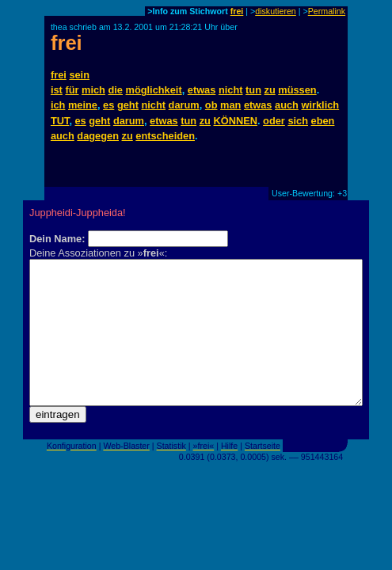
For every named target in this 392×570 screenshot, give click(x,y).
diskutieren (276, 11)
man (230, 105)
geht (128, 105)
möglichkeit (154, 90)
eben (323, 121)
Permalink (327, 11)
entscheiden (165, 136)
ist (57, 90)
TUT (60, 121)
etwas (202, 90)
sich (298, 121)
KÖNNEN (236, 121)
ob (211, 105)
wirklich (321, 105)
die (115, 90)
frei (237, 11)
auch (287, 105)
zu (270, 90)
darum (184, 105)
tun (253, 90)
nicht (231, 90)
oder (274, 121)
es (108, 105)
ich (58, 105)
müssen (297, 90)
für (72, 90)
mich (93, 90)
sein (79, 75)
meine (83, 105)
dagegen (98, 136)
